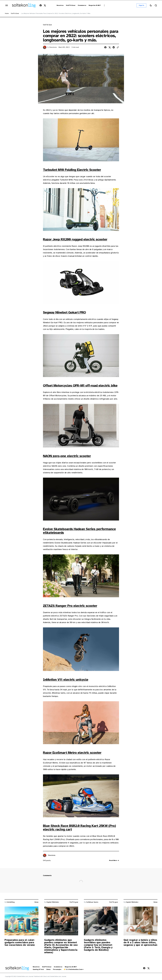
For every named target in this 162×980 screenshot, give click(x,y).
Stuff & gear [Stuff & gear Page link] (15, 13)
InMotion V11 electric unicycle (66, 680)
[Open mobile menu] (7, 5)
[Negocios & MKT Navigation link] (95, 5)
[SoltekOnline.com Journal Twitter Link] (44, 5)
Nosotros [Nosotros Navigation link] (36, 967)
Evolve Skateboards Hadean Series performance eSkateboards (79, 531)
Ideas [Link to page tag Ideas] (36, 902)
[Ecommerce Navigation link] (82, 5)
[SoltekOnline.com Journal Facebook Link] (41, 5)
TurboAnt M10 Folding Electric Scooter (72, 170)
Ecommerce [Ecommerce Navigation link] (58, 967)
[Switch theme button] (151, 5)
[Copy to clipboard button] (118, 47)
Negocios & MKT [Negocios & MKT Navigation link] (71, 967)
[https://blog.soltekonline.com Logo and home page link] (24, 5)
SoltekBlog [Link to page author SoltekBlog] (11, 902)
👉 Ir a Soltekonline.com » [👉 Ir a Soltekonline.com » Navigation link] (74, 969)
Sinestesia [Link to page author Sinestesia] (53, 47)
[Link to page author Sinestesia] (45, 855)
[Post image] (21, 921)
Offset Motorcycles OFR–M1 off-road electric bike (80, 385)
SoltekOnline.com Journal (58, 976)
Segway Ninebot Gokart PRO (64, 312)
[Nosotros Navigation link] (60, 5)
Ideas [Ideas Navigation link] (48, 969)
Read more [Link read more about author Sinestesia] (114, 860)
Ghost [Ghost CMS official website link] (45, 976)
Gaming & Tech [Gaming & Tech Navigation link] (38, 969)
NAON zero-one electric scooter (67, 456)
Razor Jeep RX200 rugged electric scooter (75, 239)
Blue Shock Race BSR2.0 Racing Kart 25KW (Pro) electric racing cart (79, 828)
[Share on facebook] (105, 47)
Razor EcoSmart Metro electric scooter (72, 753)
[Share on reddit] (114, 47)
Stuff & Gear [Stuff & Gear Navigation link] (47, 967)
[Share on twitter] (110, 47)
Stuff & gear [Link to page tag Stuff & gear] (47, 25)
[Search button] (156, 5)
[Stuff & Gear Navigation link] (71, 5)
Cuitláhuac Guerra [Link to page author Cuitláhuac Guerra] (92, 902)
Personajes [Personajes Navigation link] (57, 969)
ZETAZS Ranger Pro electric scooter (70, 606)
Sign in (141, 5)
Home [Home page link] (7, 13)
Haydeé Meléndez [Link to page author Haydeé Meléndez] (53, 902)
